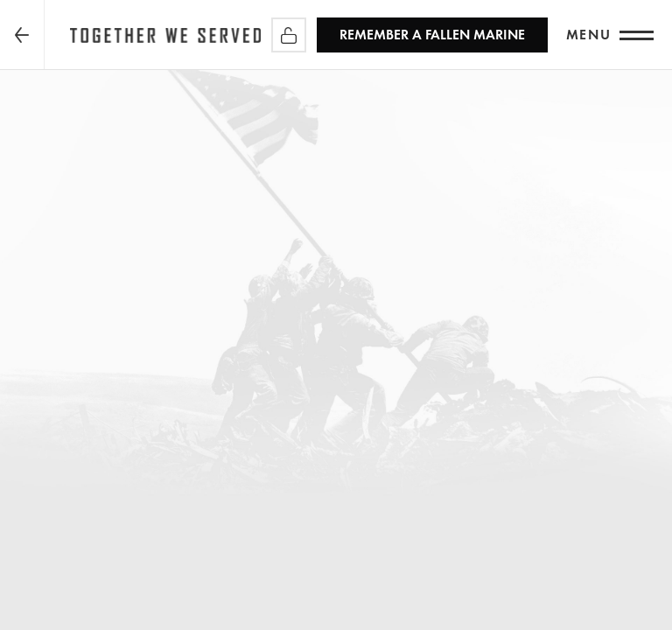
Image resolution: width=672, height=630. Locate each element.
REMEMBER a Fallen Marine (432, 35)
